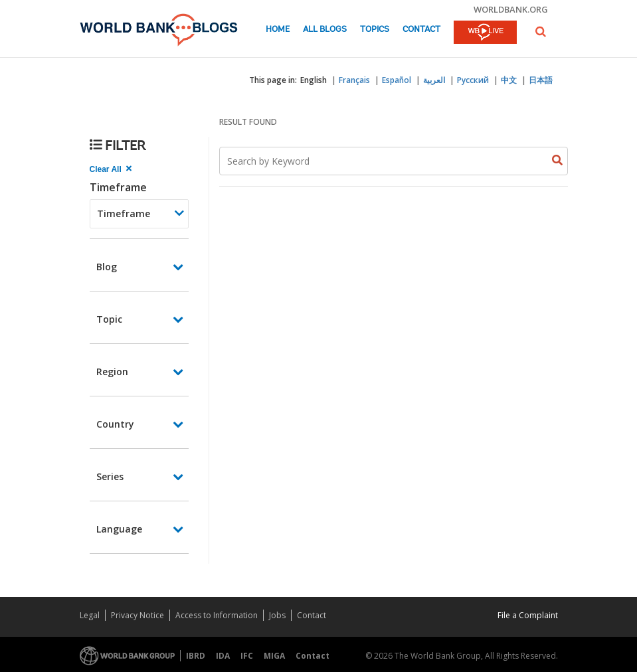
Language (119, 529)
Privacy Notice (137, 615)
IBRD (196, 656)
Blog (107, 267)
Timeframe (118, 187)
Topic (109, 319)
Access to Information (217, 615)
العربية (434, 80)
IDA (223, 656)
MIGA (274, 656)
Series (110, 476)
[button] (541, 32)
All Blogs (325, 30)
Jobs (277, 615)
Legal (90, 615)
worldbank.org (511, 9)
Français (354, 80)
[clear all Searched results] (112, 169)
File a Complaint (528, 615)
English (314, 80)
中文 (509, 80)
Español (397, 80)
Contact (421, 30)
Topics (375, 30)
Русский (473, 80)
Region (112, 372)
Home (278, 30)
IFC (247, 656)
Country (115, 424)
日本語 (541, 80)
